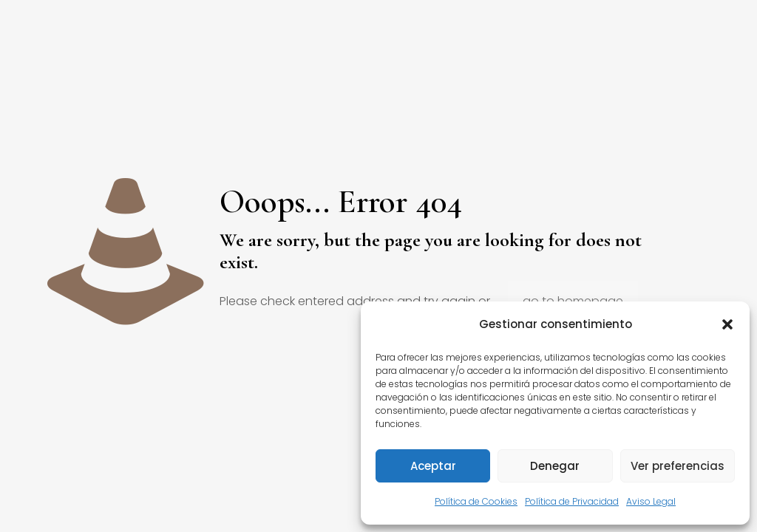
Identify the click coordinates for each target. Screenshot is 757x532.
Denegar (555, 466)
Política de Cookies (476, 501)
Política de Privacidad (572, 501)
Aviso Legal (651, 501)
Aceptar (433, 466)
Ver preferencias (678, 466)
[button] (727, 324)
